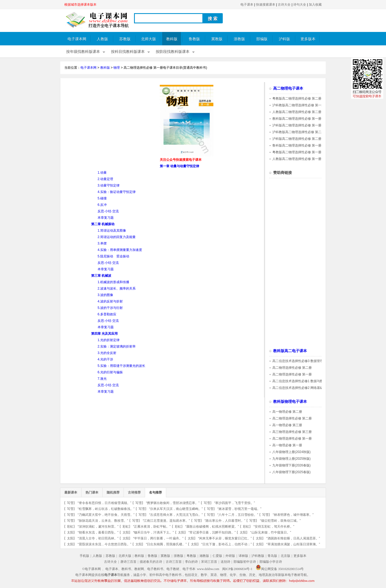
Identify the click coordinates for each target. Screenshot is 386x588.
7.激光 (102, 379)
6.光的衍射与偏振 (110, 372)
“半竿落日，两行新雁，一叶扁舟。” (158, 538)
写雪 (70, 503)
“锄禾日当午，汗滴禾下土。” (153, 532)
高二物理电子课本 (288, 88)
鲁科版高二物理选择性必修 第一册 (297, 145)
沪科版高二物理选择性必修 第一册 (297, 125)
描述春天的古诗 (151, 562)
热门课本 (92, 492)
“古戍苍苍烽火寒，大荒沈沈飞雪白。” (176, 515)
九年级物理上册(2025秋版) (292, 459)
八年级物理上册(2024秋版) (292, 452)
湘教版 (204, 556)
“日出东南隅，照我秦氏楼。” (166, 544)
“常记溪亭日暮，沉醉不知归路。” (212, 532)
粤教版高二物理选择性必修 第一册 (297, 152)
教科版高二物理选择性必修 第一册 (297, 119)
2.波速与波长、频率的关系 (117, 288)
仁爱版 (217, 556)
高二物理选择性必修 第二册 (292, 368)
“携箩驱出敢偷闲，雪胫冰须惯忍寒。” (173, 503)
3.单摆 (102, 243)
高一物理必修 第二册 (287, 412)
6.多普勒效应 (107, 314)
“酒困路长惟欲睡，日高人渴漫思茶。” (293, 538)
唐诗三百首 (128, 562)
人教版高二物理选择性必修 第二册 (297, 112)
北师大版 (149, 39)
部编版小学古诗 (271, 562)
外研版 (230, 556)
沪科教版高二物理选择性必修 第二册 (298, 132)
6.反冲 (102, 205)
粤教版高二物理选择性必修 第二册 (297, 98)
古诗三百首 (174, 562)
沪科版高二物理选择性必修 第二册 (297, 139)
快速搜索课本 (266, 5)
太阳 (70, 532)
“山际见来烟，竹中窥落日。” (271, 532)
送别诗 (225, 562)
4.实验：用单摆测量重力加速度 (120, 250)
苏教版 (125, 39)
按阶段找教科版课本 (173, 52)
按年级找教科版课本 (83, 52)
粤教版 (191, 556)
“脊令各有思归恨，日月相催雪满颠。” (105, 503)
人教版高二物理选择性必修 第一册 (297, 159)
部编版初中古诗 (245, 562)
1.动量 (102, 173)
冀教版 (217, 39)
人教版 (102, 39)
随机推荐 (113, 492)
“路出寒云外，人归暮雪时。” (225, 521)
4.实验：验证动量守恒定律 (117, 192)
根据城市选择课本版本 (80, 5)
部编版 (262, 39)
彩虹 (70, 527)
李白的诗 (191, 562)
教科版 (172, 39)
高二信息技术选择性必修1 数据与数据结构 (303, 381)
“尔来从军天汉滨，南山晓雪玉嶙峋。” (176, 509)
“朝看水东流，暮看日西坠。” (98, 532)
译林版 (243, 556)
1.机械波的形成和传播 (113, 282)
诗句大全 (300, 5)
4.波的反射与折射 (110, 301)
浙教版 (239, 39)
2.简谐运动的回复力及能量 (117, 237)
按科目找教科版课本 (128, 52)
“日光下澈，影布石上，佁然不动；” (227, 544)
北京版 (285, 556)
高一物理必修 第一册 (287, 445)
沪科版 (284, 39)
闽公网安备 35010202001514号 (280, 569)
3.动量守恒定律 (109, 185)
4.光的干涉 (105, 359)
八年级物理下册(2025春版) (292, 472)
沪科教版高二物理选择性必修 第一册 (298, 105)
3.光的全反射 (107, 353)
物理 (117, 68)
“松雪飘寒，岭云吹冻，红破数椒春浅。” (106, 509)
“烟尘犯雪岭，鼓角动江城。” (280, 521)
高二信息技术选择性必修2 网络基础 (298, 388)
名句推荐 (155, 492)
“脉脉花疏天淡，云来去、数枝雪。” (103, 521)
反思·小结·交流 (108, 211)
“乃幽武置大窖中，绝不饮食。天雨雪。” (106, 515)
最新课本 (71, 492)
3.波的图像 (105, 295)
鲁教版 (194, 39)
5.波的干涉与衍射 (110, 308)
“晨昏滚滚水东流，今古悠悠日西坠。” (105, 544)
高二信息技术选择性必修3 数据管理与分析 (303, 361)
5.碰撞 (102, 198)
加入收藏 (315, 5)
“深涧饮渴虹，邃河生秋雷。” (98, 527)
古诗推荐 (134, 492)
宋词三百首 (209, 562)
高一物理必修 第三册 (287, 425)
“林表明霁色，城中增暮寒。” (293, 515)
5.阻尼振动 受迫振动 (113, 256)
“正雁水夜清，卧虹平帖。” (152, 527)
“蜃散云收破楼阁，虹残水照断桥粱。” (212, 527)
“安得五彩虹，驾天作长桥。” (274, 527)
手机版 (84, 556)
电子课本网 (77, 39)
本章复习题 (106, 218)
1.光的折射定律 (109, 340)
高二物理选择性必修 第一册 (292, 374)
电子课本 (247, 5)
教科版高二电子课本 (290, 351)
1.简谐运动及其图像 (112, 231)
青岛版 (272, 556)
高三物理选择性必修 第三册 (292, 432)
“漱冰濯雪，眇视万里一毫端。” (239, 509)
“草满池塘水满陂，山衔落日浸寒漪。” (293, 544)
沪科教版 (258, 556)
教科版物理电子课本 (290, 402)
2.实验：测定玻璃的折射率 (117, 346)
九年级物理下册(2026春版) (292, 465)
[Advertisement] (109, 122)
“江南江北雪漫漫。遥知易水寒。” (166, 521)
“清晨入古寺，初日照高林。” (98, 538)
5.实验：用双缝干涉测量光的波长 (121, 366)
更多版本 (308, 39)
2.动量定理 (105, 179)
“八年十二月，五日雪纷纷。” (238, 515)
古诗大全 (284, 5)
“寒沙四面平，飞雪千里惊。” (235, 503)
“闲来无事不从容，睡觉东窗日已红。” (225, 538)
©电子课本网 (92, 569)
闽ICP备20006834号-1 (237, 569)
